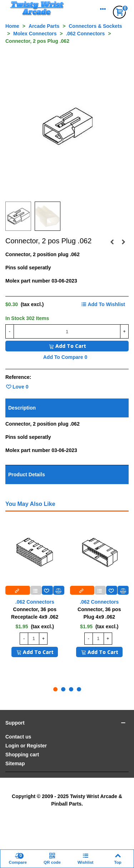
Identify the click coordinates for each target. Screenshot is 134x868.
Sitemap (15, 763)
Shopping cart (22, 755)
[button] (55, 689)
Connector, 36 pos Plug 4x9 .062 (99, 613)
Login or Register (26, 746)
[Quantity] (67, 331)
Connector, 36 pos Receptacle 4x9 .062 (35, 613)
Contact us (18, 737)
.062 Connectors (35, 602)
